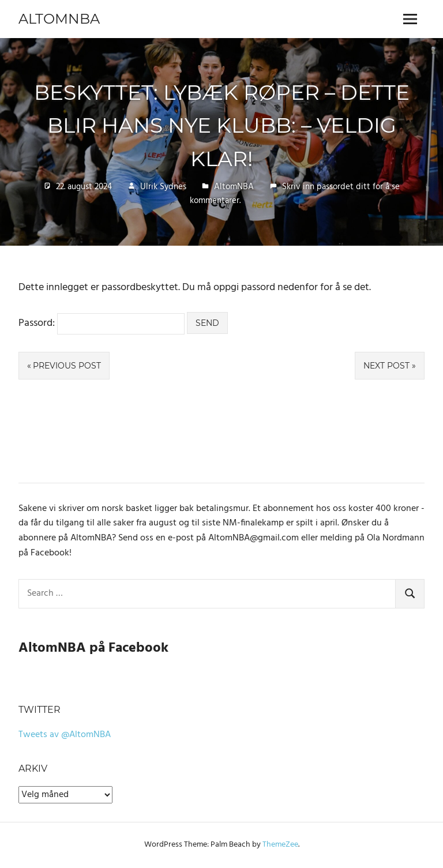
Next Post (386, 366)
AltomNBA (59, 19)
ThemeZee (280, 845)
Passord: (102, 323)
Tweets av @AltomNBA (65, 735)
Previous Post (67, 366)
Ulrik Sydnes (163, 187)
